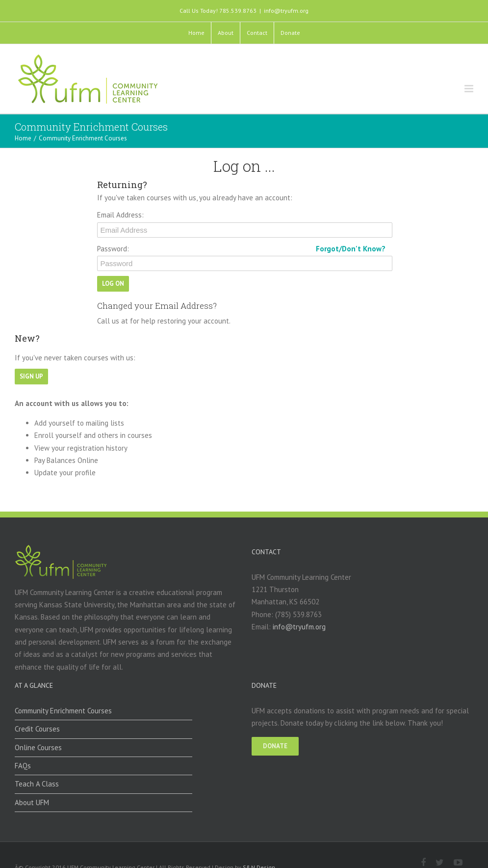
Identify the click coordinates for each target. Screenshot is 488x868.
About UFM (32, 802)
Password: (113, 249)
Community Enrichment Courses (63, 711)
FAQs (23, 766)
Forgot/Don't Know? (351, 249)
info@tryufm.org (286, 11)
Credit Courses (37, 729)
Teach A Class (37, 784)
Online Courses (38, 747)
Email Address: (120, 215)
